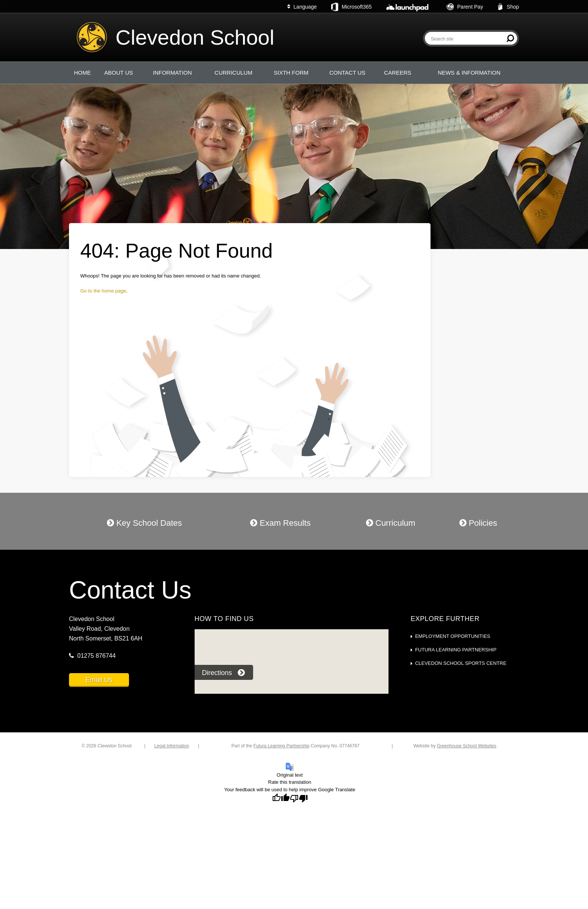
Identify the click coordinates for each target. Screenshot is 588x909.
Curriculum (391, 523)
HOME (82, 73)
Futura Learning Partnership (456, 650)
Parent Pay (465, 7)
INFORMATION (172, 73)
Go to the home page (103, 291)
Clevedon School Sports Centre (461, 663)
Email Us (99, 680)
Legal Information (172, 746)
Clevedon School (195, 37)
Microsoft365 (351, 7)
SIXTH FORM (291, 73)
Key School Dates (144, 523)
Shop (508, 7)
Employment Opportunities (453, 636)
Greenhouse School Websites (467, 746)
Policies (478, 523)
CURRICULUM (233, 73)
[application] (291, 667)
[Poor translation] (299, 799)
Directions (223, 673)
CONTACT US (347, 73)
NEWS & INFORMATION (469, 73)
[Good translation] (281, 799)
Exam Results (280, 523)
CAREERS (398, 73)
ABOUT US (118, 73)
